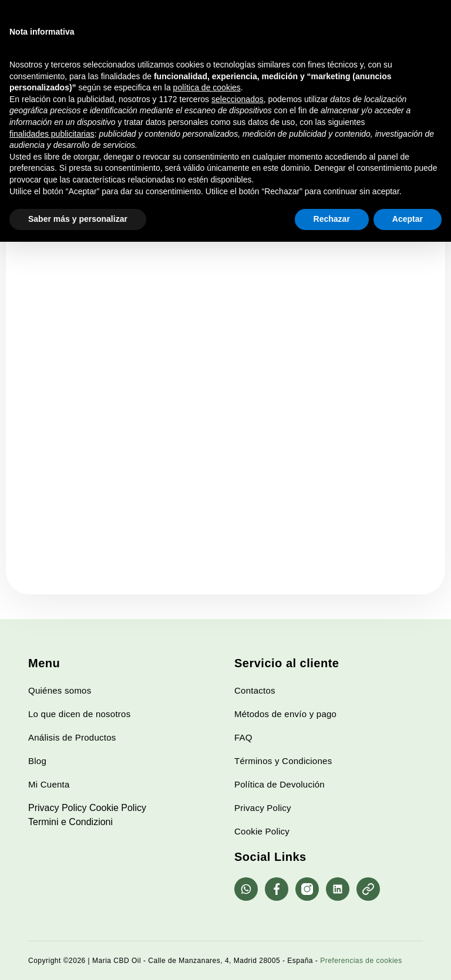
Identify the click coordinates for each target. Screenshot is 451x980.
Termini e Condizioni (70, 822)
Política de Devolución (280, 784)
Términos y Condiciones (283, 761)
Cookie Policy (118, 808)
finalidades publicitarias (52, 134)
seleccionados (238, 99)
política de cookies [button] (207, 87)
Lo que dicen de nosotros (79, 714)
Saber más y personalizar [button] (78, 219)
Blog (37, 761)
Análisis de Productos (72, 737)
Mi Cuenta (49, 784)
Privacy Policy (58, 808)
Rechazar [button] (332, 219)
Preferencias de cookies (361, 961)
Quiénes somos (60, 690)
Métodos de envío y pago (285, 714)
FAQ (243, 737)
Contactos (255, 690)
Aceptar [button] (408, 219)
